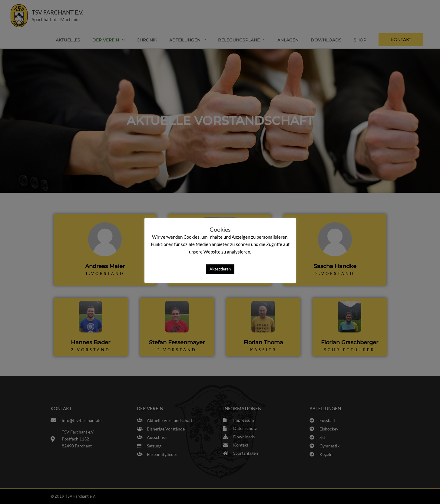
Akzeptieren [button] (220, 269)
